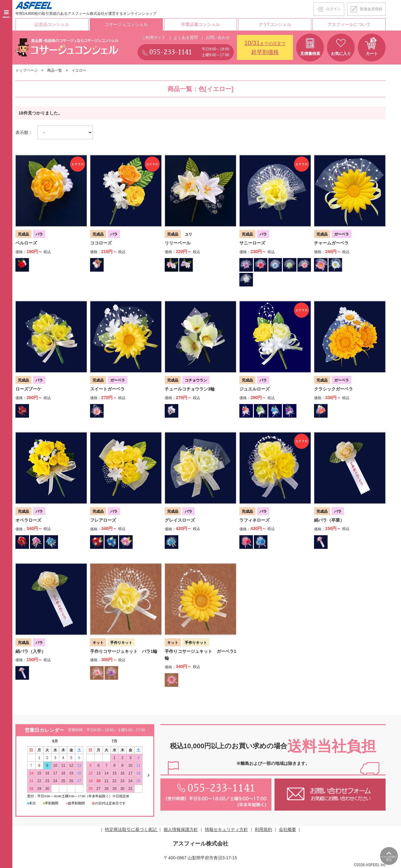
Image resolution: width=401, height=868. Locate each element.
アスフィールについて (349, 24)
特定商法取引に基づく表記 (131, 829)
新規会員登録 (371, 9)
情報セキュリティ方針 (226, 829)
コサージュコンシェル (126, 24)
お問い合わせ (218, 38)
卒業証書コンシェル (200, 24)
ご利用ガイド (154, 38)
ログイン (333, 9)
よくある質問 (186, 38)
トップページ (27, 70)
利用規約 (263, 829)
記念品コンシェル (52, 24)
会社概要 (287, 829)
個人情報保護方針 (181, 829)
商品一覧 (55, 70)
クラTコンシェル (275, 24)
